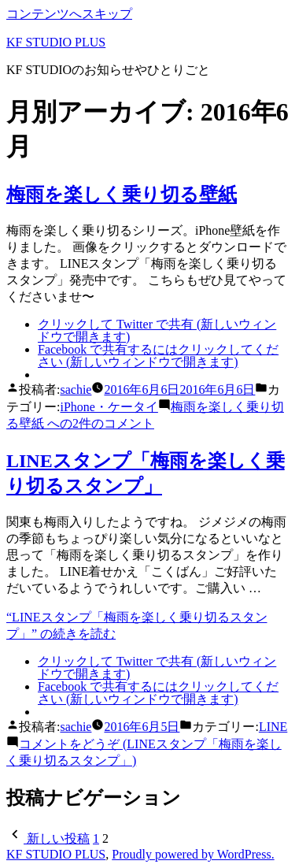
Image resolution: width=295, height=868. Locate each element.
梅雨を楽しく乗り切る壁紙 (122, 195)
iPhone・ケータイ (109, 407)
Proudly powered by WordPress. (193, 854)
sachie (76, 389)
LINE (273, 727)
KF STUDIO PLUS (56, 42)
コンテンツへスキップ (69, 14)
